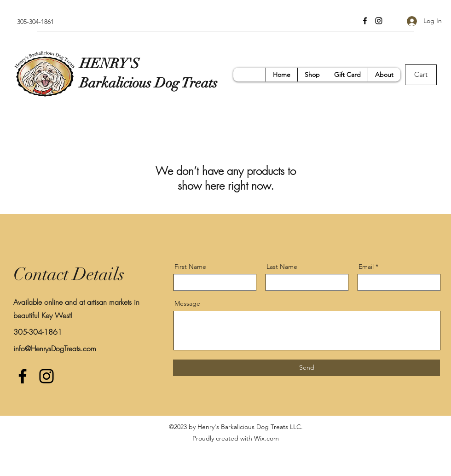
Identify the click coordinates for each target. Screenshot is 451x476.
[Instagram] (379, 21)
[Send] (306, 368)
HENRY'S (110, 64)
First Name (190, 267)
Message (187, 303)
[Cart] (421, 75)
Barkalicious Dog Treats (150, 83)
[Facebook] (365, 21)
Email (366, 267)
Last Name (282, 267)
